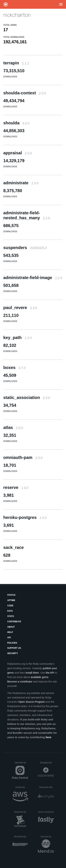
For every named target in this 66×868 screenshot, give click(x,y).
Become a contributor (20, 681)
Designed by (47, 763)
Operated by (21, 764)
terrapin (16, 63)
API (9, 638)
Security (13, 653)
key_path (18, 337)
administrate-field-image (33, 278)
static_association (27, 397)
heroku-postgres (25, 517)
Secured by (47, 837)
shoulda (16, 123)
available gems (40, 677)
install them (32, 673)
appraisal (18, 153)
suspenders (25, 248)
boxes (14, 367)
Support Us (14, 648)
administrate (21, 183)
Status (11, 595)
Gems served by (46, 812)
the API (50, 673)
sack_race (14, 547)
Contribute (14, 622)
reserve (16, 487)
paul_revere (20, 308)
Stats (11, 616)
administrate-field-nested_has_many (27, 215)
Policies (12, 643)
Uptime (11, 600)
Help (10, 632)
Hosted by (22, 787)
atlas (13, 427)
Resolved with (46, 787)
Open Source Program (32, 702)
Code (10, 606)
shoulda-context (25, 93)
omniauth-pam (23, 457)
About (11, 627)
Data (10, 611)
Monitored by (21, 812)
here (49, 737)
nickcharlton (17, 15)
